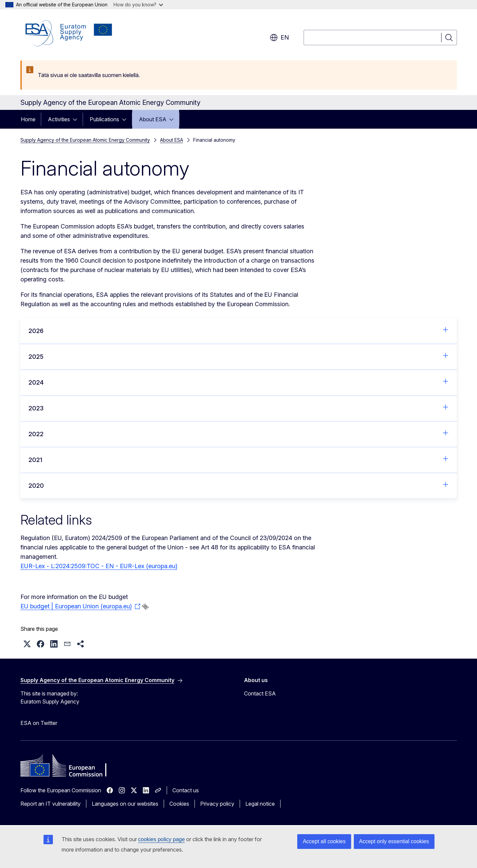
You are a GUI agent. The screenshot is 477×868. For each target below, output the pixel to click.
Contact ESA (260, 693)
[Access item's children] (77, 119)
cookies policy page (162, 839)
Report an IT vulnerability (51, 804)
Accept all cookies (324, 841)
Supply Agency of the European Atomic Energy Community (85, 140)
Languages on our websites (125, 804)
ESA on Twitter (39, 723)
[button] (27, 644)
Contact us (186, 790)
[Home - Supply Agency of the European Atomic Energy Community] (69, 34)
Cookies (179, 804)
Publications (104, 119)
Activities (59, 119)
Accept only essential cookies (394, 841)
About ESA (153, 119)
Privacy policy (217, 804)
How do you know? (138, 5)
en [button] (279, 38)
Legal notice (260, 804)
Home (28, 119)
